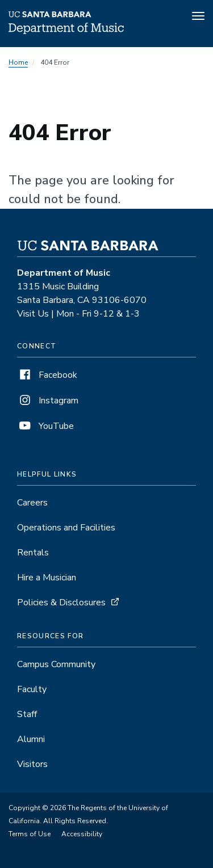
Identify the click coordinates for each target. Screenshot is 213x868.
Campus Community (56, 664)
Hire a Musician (47, 578)
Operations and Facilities (66, 528)
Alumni (31, 739)
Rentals (33, 553)
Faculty (32, 689)
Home (18, 62)
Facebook (47, 375)
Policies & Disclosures (61, 602)
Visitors (32, 764)
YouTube (45, 426)
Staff (27, 714)
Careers (32, 503)
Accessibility (82, 834)
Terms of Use (30, 834)
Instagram (48, 401)
